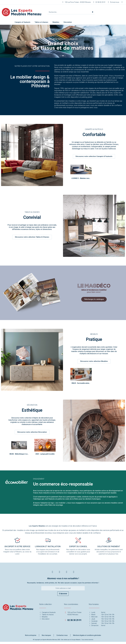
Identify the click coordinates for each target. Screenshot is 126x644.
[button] (2, 41)
